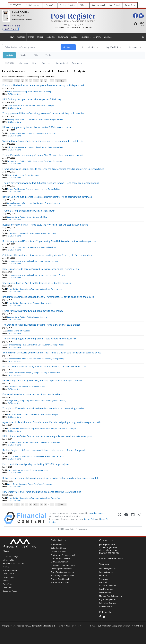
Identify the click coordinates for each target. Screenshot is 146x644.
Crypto (41, 261)
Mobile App (87, 27)
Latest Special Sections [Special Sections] (22, 20)
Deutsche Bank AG (14, 105)
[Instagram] (139, 518)
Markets (9, 55)
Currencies (47, 63)
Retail (9, 175)
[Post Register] (5, 16)
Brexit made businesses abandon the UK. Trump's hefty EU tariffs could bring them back (48, 297)
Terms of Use (63, 626)
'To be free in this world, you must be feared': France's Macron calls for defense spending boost (52, 353)
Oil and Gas (12, 233)
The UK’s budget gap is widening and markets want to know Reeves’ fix (39, 339)
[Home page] (73, 17)
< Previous (8, 81)
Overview (24, 63)
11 (52, 81)
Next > (63, 81)
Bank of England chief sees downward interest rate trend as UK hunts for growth (44, 450)
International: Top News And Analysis (28, 92)
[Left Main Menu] (4, 37)
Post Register (18, 15)
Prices (10, 92)
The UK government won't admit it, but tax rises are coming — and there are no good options (51, 183)
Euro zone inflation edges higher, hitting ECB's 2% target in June (36, 464)
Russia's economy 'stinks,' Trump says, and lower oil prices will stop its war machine (45, 225)
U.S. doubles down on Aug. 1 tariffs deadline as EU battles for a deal (37, 283)
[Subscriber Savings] (24, 27)
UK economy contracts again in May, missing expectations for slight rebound (42, 380)
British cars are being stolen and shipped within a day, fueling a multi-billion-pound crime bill (50, 478)
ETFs (36, 55)
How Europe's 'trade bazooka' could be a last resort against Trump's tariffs (41, 269)
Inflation (16, 470)
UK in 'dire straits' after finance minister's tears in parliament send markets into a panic (47, 436)
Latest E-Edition (21, 12)
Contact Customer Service (111, 559)
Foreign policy (56, 289)
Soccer (10, 331)
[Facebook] (126, 518)
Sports (16, 331)
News (35, 63)
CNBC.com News (14, 94)
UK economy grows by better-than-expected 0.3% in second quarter (37, 127)
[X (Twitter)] (120, 518)
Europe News (12, 387)
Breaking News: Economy (30, 303)
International (62, 63)
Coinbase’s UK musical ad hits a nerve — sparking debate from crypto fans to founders (47, 255)
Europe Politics (54, 189)
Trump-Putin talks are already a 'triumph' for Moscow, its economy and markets (43, 155)
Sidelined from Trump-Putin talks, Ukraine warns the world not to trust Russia (43, 141)
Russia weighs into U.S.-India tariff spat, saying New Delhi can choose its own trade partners (50, 241)
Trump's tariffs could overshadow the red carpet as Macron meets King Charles (43, 408)
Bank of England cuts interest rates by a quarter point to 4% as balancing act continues (47, 197)
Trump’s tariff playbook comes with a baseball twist (29, 211)
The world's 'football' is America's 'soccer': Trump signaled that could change (41, 325)
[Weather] (138, 24)
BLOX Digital (138, 626)
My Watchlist (112, 47)
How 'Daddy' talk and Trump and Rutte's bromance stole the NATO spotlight (42, 492)
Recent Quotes (88, 47)
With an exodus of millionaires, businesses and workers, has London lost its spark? (45, 366)
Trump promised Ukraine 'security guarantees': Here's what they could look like (43, 113)
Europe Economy (14, 133)
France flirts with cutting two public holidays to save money (33, 311)
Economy (47, 92)
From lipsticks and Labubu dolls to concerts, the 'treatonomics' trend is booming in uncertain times (53, 169)
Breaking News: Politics (16, 119)
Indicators (134, 47)
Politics (60, 119)
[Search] (143, 37)
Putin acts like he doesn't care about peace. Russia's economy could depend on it (43, 85)
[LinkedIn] (133, 518)
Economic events (40, 189)
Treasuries (77, 63)
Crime (10, 484)
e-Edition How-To (73, 27)
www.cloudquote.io (97, 513)
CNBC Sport (25, 331)
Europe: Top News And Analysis (42, 105)
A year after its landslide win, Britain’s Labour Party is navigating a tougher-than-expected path (51, 422)
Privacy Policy (90, 519)
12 (57, 81)
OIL (10, 231)
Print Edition (60, 27)
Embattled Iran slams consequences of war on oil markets (32, 394)
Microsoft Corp (59, 275)
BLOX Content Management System (115, 626)
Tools (48, 55)
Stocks (23, 55)
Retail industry (18, 175)
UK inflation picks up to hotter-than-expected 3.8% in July (32, 99)
